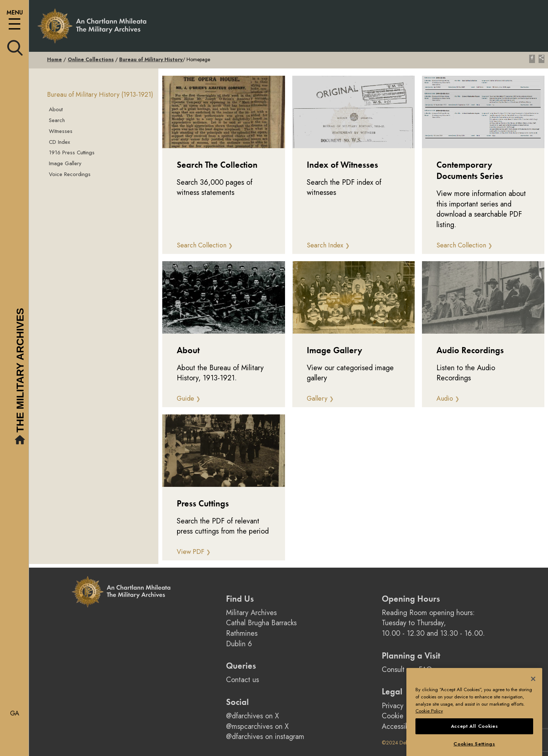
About (56, 109)
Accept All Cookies (474, 740)
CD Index (59, 142)
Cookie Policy (403, 716)
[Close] (533, 692)
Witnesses (61, 131)
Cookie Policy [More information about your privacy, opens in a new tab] (429, 725)
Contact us (242, 680)
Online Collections (91, 59)
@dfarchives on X (252, 716)
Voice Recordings (70, 174)
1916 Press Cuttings (72, 153)
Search (57, 120)
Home (55, 59)
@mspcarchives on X (257, 726)
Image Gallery (65, 163)
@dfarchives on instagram (265, 737)
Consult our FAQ (407, 670)
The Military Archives (21, 377)
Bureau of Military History (151, 59)
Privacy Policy (403, 706)
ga (15, 713)
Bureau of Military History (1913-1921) (100, 95)
